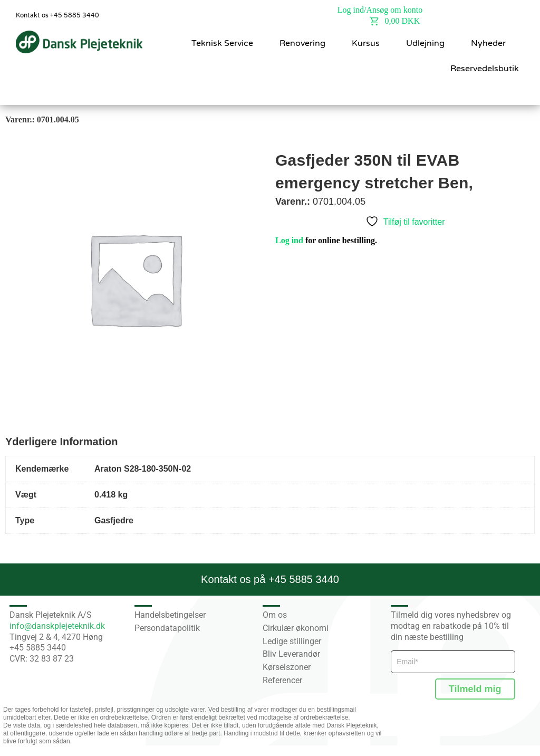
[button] (509, 91)
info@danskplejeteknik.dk (57, 626)
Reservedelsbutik (485, 69)
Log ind (289, 240)
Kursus (366, 43)
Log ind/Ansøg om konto (380, 10)
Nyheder (488, 43)
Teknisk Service (222, 43)
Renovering (302, 43)
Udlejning (425, 43)
